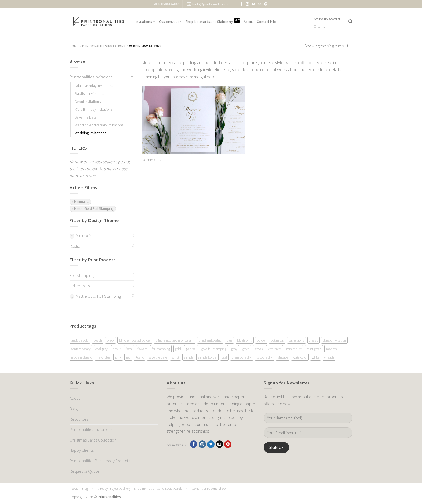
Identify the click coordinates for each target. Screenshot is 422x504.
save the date (158, 357)
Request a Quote (84, 471)
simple (189, 357)
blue (229, 340)
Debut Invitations (88, 102)
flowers (142, 349)
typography (265, 357)
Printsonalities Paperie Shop (205, 489)
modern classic (81, 357)
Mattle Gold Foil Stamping (98, 296)
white (316, 357)
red (128, 357)
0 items (319, 27)
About (248, 22)
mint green (314, 349)
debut (117, 349)
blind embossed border (135, 340)
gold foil (191, 349)
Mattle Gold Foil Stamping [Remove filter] (94, 209)
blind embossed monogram (175, 340)
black (110, 340)
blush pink (245, 340)
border (261, 340)
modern (331, 349)
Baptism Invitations (89, 93)
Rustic (75, 246)
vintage (283, 357)
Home (74, 46)
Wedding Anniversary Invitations (99, 125)
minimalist (294, 349)
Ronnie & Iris (152, 160)
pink (118, 357)
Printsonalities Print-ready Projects (100, 461)
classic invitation (334, 340)
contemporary (81, 349)
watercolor (300, 357)
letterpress (274, 349)
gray (234, 349)
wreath (329, 357)
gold (178, 349)
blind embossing (210, 340)
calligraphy (296, 340)
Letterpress (80, 286)
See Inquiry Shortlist (327, 19)
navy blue (103, 357)
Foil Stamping (82, 275)
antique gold (80, 340)
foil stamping (161, 349)
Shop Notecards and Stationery (213, 21)
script (175, 357)
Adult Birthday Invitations (94, 86)
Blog (74, 409)
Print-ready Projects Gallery (111, 489)
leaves (259, 349)
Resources (79, 419)
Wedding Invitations (91, 133)
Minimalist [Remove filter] (82, 202)
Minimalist (84, 236)
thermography (242, 357)
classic (314, 340)
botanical (277, 340)
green (246, 349)
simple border (207, 357)
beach (98, 340)
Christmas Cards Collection (93, 440)
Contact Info (266, 22)
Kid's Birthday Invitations (94, 109)
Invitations (145, 22)
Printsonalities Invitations (104, 46)
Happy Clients (82, 450)
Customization (170, 22)
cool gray (102, 349)
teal (224, 357)
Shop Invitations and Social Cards (158, 489)
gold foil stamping (214, 349)
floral (129, 349)
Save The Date (86, 117)
